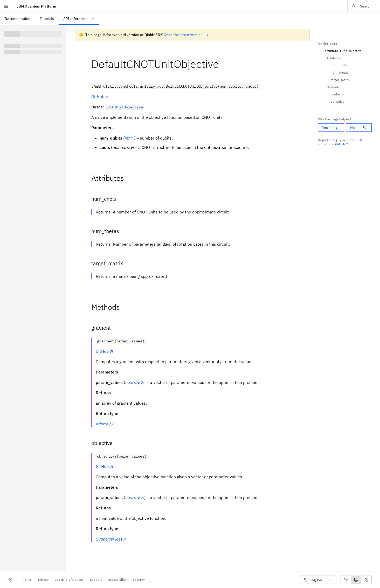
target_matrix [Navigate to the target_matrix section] (340, 80)
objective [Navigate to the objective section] (338, 102)
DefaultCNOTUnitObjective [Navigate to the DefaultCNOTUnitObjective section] (342, 51)
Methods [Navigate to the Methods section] (333, 87)
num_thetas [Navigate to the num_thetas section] (340, 72)
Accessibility (117, 580)
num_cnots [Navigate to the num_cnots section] (339, 65)
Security (139, 580)
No (359, 128)
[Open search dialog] (364, 6)
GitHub (100, 96)
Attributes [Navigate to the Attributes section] (334, 58)
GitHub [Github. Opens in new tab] (342, 144)
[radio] (346, 580)
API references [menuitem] (79, 19)
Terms (27, 580)
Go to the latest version (186, 35)
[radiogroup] (356, 580)
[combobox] (318, 580)
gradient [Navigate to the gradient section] (337, 94)
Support (96, 580)
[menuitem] (18, 19)
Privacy (43, 580)
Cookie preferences (69, 580)
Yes (331, 128)
